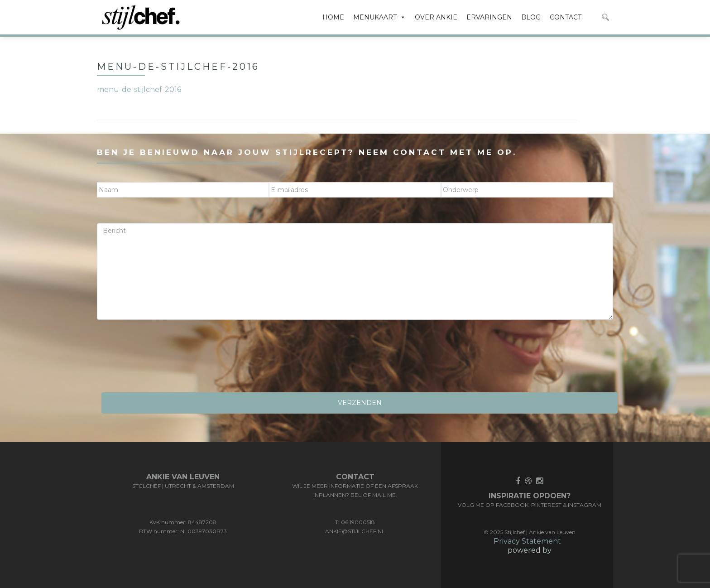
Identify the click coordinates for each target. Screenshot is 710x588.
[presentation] (166, 359)
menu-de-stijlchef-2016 (139, 89)
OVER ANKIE (436, 17)
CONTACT (566, 17)
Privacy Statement (527, 541)
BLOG (531, 17)
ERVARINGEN (489, 17)
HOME (333, 17)
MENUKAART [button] (379, 17)
